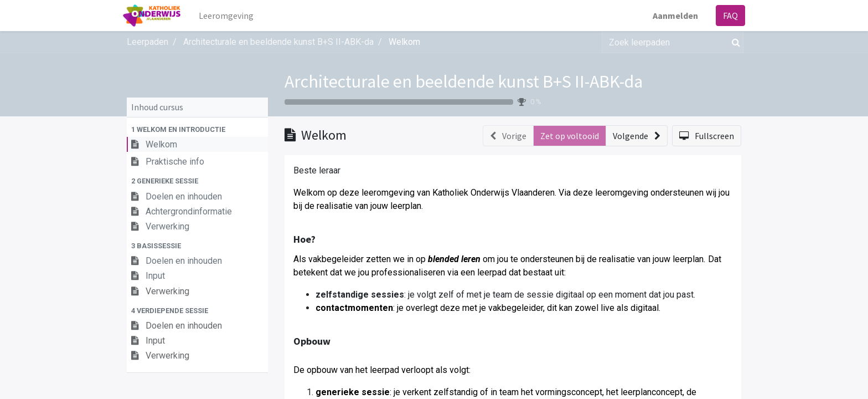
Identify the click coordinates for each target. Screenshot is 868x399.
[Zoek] (734, 42)
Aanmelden (671, 16)
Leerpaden (148, 42)
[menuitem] (230, 16)
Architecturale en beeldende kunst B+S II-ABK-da (464, 81)
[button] (197, 129)
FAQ (727, 16)
